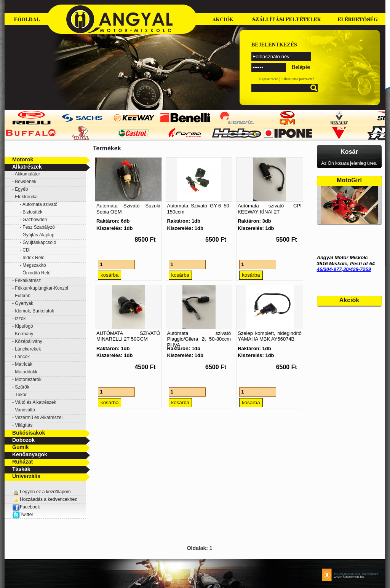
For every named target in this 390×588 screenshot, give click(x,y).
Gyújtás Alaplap (38, 235)
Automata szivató (40, 204)
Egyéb (21, 189)
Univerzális (26, 476)
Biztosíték (32, 212)
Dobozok (23, 440)
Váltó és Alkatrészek (35, 402)
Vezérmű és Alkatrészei (39, 417)
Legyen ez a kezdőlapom (45, 492)
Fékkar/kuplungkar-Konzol (41, 288)
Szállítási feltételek (287, 20)
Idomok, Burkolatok (34, 311)
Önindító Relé (36, 273)
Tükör (21, 395)
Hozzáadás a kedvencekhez (48, 499)
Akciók (223, 20)
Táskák (21, 469)
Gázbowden (35, 220)
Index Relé (33, 258)
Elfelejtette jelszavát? (298, 79)
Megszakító (34, 265)
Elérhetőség (358, 20)
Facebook (26, 507)
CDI (26, 250)
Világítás (24, 425)
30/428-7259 (357, 269)
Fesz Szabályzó (39, 227)
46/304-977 (329, 269)
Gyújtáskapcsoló (39, 242)
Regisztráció (269, 79)
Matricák (23, 364)
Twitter (26, 515)
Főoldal (27, 20)
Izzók (20, 319)
